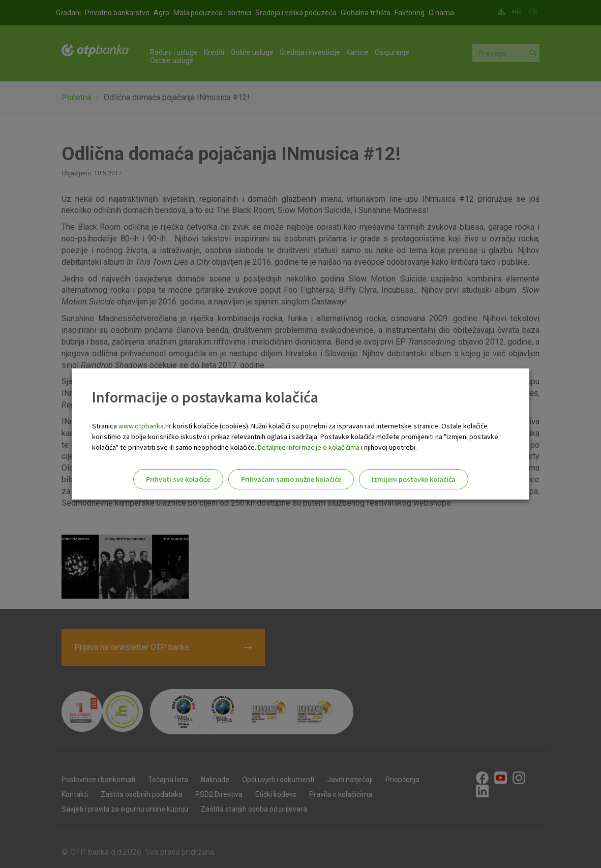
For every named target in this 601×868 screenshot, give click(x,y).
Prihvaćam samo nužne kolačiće (291, 479)
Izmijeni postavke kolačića (414, 479)
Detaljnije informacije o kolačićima (309, 447)
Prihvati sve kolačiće (178, 479)
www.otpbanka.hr (145, 426)
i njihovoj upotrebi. (388, 447)
